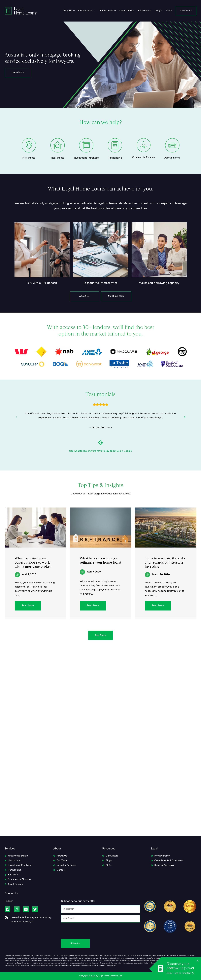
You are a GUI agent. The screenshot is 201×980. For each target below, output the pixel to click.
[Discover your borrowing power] (155, 969)
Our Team (62, 861)
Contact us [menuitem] (186, 11)
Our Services (85, 11)
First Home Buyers (18, 856)
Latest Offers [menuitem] (127, 11)
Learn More (18, 72)
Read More (28, 606)
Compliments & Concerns (169, 861)
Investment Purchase (86, 158)
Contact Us (12, 894)
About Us (84, 296)
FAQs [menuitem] (169, 11)
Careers (61, 870)
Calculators (112, 856)
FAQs (109, 865)
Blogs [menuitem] (159, 11)
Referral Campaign (165, 865)
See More (100, 635)
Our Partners (106, 11)
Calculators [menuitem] (145, 11)
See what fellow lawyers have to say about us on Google (101, 451)
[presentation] (101, 930)
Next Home (58, 158)
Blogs (109, 861)
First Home (29, 158)
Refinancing (115, 158)
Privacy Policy (162, 856)
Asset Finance (172, 158)
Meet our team (116, 296)
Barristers (13, 875)
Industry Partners (66, 865)
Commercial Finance (144, 157)
